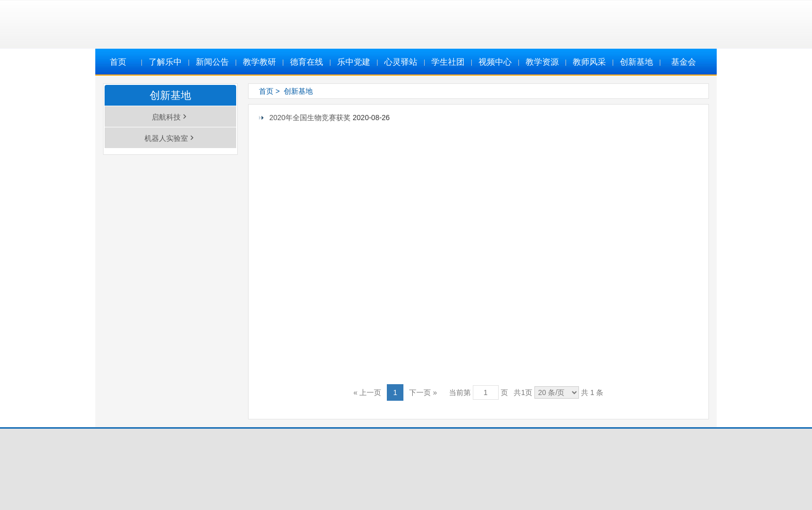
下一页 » (423, 392)
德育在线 (307, 62)
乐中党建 (354, 62)
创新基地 (636, 62)
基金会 (684, 62)
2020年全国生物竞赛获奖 (311, 118)
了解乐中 (165, 62)
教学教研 (259, 62)
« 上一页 (368, 392)
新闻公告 (212, 62)
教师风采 (589, 62)
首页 (118, 62)
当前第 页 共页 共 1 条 (526, 392)
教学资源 (542, 62)
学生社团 (448, 62)
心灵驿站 (401, 62)
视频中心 (495, 62)
